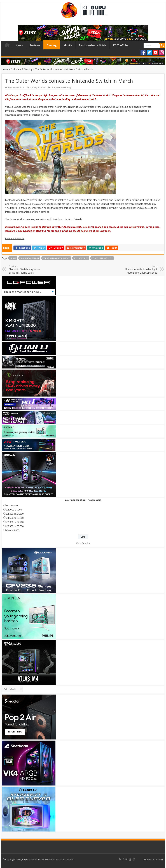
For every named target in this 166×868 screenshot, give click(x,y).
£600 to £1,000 (14, 510)
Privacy (160, 859)
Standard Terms (65, 859)
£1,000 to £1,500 (15, 514)
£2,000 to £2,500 (15, 522)
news (13, 258)
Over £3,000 (13, 530)
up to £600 (12, 505)
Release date (81, 258)
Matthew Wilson (16, 87)
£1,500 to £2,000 (15, 518)
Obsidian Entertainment (57, 258)
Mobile (68, 45)
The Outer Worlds (102, 258)
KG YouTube (121, 45)
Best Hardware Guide (93, 45)
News (19, 45)
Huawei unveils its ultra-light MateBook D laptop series (139, 270)
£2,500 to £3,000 (15, 526)
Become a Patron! (15, 238)
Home (7, 45)
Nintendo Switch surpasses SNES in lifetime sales (27, 270)
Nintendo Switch (30, 258)
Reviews (35, 45)
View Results (83, 543)
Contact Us (149, 859)
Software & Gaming (22, 69)
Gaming (52, 45)
